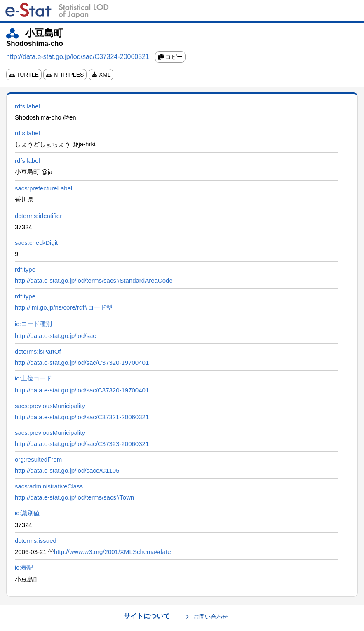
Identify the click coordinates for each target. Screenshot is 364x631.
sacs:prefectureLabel (43, 188)
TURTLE (24, 75)
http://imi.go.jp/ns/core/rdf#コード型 (64, 307)
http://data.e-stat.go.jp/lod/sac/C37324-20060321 (78, 57)
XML (101, 75)
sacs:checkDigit (36, 243)
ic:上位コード (33, 378)
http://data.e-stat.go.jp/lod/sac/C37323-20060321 (82, 444)
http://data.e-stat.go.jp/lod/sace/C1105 (67, 470)
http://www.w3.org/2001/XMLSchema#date (113, 552)
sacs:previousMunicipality (50, 406)
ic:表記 (24, 567)
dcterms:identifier (38, 216)
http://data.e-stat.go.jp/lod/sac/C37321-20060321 (82, 417)
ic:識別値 (27, 513)
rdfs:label (27, 106)
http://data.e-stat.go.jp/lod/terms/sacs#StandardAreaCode (94, 280)
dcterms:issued (36, 541)
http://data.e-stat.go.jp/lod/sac (55, 336)
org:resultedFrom (38, 459)
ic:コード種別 (33, 324)
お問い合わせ (211, 617)
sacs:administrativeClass (49, 486)
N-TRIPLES (65, 75)
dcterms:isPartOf (38, 351)
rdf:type (25, 269)
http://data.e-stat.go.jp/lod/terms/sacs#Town (74, 497)
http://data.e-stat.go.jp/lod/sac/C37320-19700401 (82, 362)
